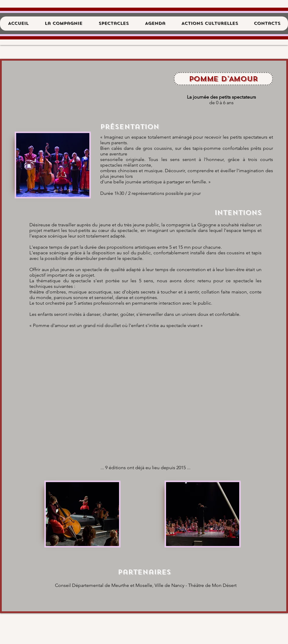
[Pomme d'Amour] (223, 79)
